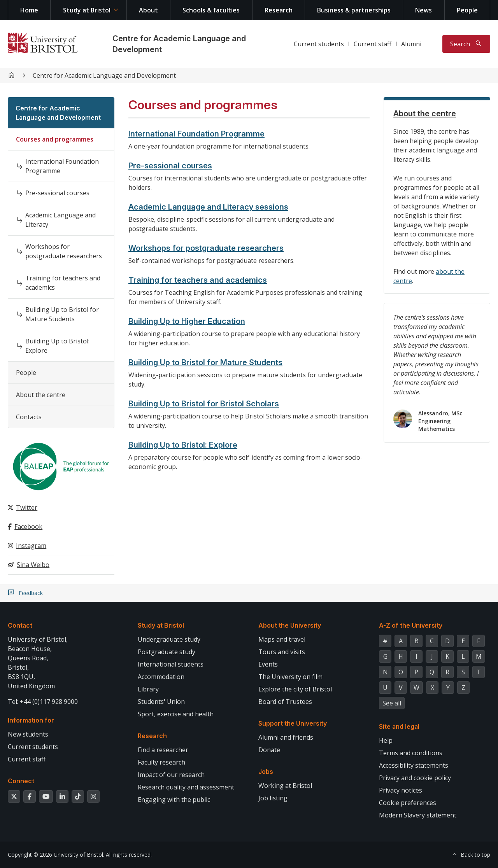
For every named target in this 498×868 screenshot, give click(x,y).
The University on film (290, 677)
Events (268, 664)
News (423, 10)
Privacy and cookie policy (415, 778)
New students (28, 734)
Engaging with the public (174, 800)
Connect (21, 781)
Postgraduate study (167, 652)
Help (386, 740)
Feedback (31, 593)
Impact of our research (171, 775)
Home (29, 10)
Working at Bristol (285, 786)
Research (279, 10)
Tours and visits (282, 652)
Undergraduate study (169, 639)
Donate (269, 750)
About (148, 10)
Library (148, 689)
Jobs (266, 772)
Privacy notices (401, 790)
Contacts (29, 417)
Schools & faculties (211, 10)
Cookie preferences (408, 803)
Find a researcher (163, 750)
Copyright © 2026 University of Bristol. (56, 855)
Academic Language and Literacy (60, 220)
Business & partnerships (354, 10)
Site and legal (399, 726)
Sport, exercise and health (176, 714)
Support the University (293, 723)
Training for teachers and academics (63, 283)
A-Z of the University (411, 625)
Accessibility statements (414, 765)
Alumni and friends (286, 737)
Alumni (411, 44)
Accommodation (161, 677)
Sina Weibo (33, 565)
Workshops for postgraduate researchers (64, 251)
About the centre (41, 395)
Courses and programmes (55, 139)
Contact (20, 625)
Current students (319, 44)
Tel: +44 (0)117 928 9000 (43, 702)
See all (392, 703)
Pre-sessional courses (57, 193)
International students (171, 664)
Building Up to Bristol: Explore (57, 346)
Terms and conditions (411, 753)
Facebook (28, 527)
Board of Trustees (285, 702)
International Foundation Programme (62, 166)
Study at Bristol (87, 10)
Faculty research (161, 762)
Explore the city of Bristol (295, 689)
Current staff (373, 44)
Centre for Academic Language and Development (104, 75)
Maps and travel (282, 639)
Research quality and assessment (186, 787)
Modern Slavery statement (418, 815)
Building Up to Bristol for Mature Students (62, 314)
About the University (290, 625)
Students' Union (161, 702)
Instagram (31, 546)
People (467, 10)
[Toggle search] (466, 44)
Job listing (273, 798)
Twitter (27, 507)
